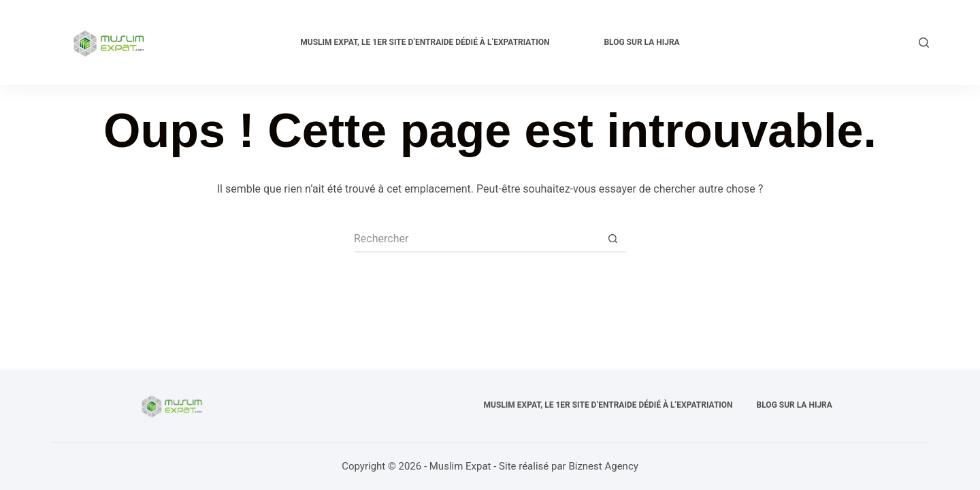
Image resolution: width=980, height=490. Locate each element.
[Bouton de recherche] (612, 239)
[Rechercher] (924, 43)
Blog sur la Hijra (641, 42)
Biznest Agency (603, 466)
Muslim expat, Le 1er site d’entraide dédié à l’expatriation (425, 42)
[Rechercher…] (476, 239)
